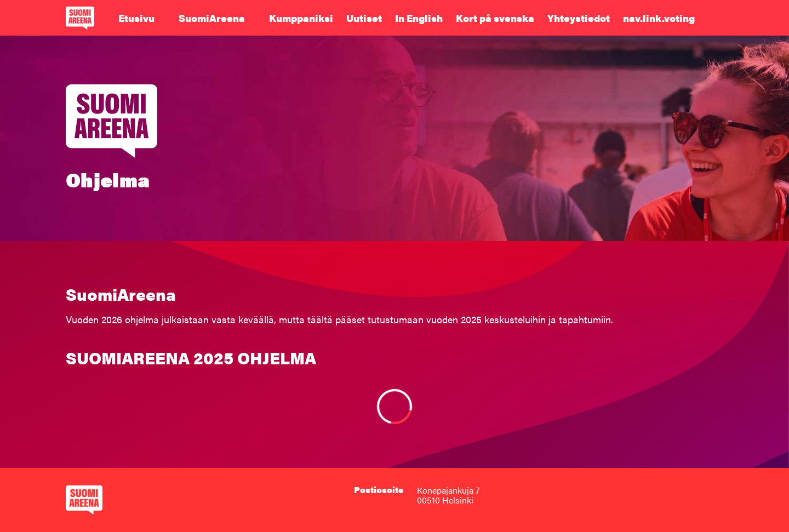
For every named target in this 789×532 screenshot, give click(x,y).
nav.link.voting (659, 18)
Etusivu (136, 18)
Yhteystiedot (579, 18)
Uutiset (364, 18)
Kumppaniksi (301, 18)
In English (419, 18)
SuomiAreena (212, 18)
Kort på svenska (495, 18)
